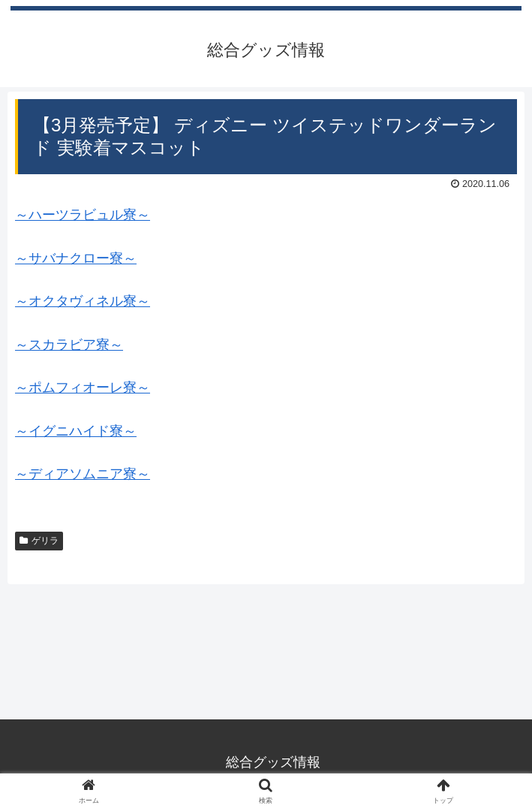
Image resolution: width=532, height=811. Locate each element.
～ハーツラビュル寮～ (83, 215)
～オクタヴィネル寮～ (83, 301)
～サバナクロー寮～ (76, 258)
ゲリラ (39, 541)
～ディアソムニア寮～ (83, 474)
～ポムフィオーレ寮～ (83, 387)
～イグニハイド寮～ (76, 431)
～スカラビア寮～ (69, 345)
